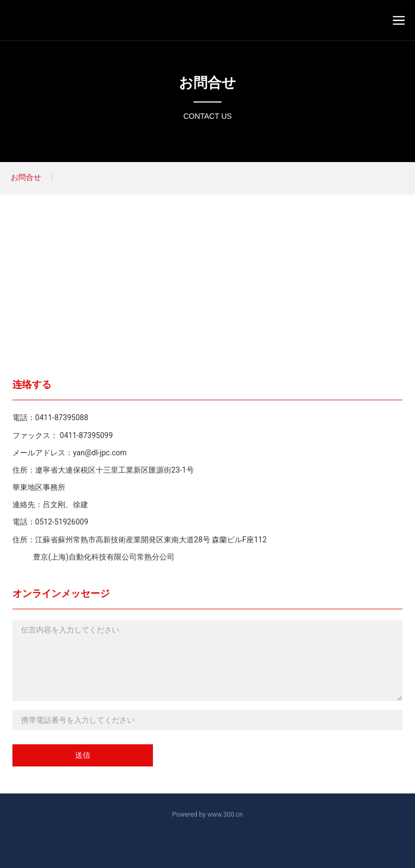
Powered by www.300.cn (208, 815)
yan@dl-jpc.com (100, 453)
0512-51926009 (62, 522)
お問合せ (207, 83)
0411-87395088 (62, 418)
